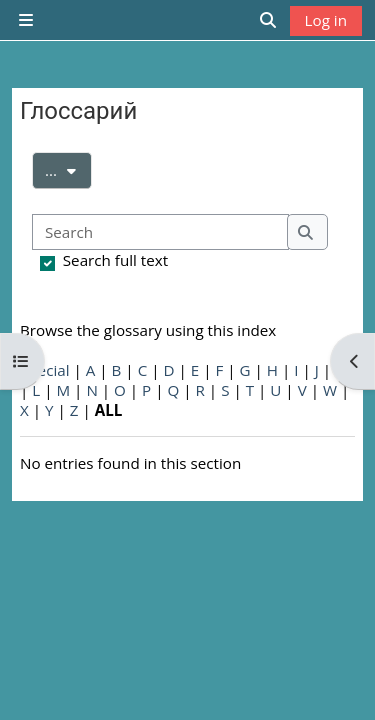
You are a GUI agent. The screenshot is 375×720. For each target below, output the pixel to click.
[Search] (160, 232)
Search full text (115, 260)
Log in (326, 20)
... (68, 169)
